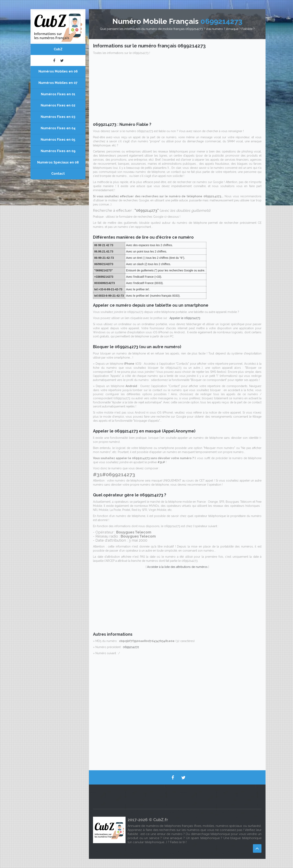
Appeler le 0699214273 (185, 318)
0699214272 (131, 647)
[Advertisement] (177, 90)
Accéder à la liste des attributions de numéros (177, 567)
